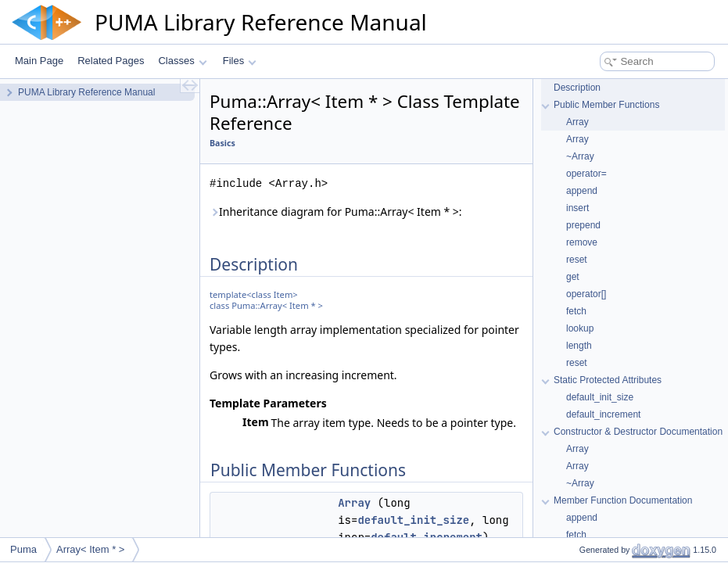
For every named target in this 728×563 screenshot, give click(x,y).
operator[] (586, 294)
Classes (182, 61)
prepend (583, 225)
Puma (23, 549)
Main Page (39, 61)
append (582, 191)
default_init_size (413, 520)
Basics (222, 143)
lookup (580, 328)
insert (577, 208)
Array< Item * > (90, 549)
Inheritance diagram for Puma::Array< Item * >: (336, 212)
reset (577, 260)
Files (240, 61)
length (579, 346)
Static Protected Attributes (608, 380)
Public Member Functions (606, 105)
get (573, 277)
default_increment (603, 414)
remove (582, 242)
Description (577, 88)
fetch (576, 311)
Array (354, 503)
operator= (586, 174)
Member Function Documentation (623, 500)
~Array (580, 156)
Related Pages (111, 61)
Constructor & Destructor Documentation (638, 432)
